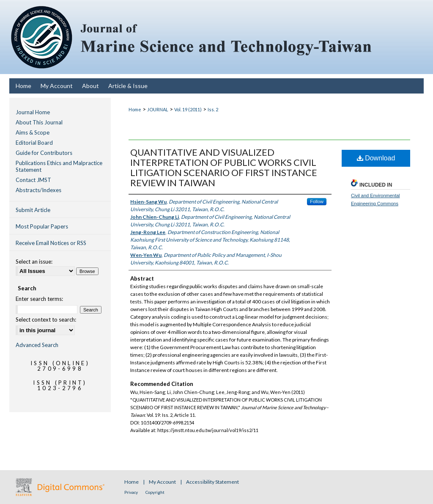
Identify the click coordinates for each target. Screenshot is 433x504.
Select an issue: (34, 262)
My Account (163, 482)
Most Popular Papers (42, 226)
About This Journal (39, 122)
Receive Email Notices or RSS (51, 243)
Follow (317, 201)
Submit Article (33, 210)
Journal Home (33, 112)
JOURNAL (158, 109)
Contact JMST (33, 180)
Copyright (155, 492)
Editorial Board (34, 143)
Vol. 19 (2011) (188, 109)
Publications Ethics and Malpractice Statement (59, 166)
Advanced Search (37, 345)
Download (376, 158)
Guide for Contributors (44, 153)
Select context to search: (46, 319)
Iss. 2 (213, 109)
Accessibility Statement (212, 482)
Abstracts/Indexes (38, 190)
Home (135, 109)
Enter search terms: (39, 299)
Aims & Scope (33, 132)
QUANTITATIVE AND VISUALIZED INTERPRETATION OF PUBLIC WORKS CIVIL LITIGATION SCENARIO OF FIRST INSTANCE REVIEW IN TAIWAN (224, 167)
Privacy (132, 492)
